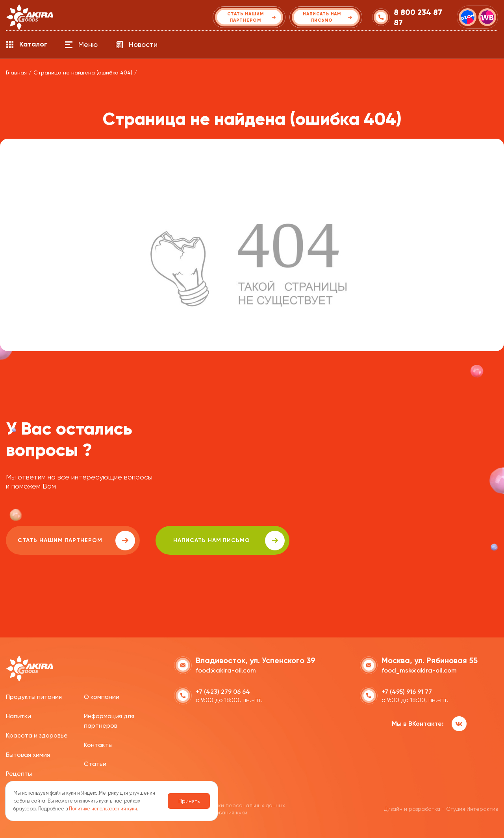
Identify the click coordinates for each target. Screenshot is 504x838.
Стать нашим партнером (76, 541)
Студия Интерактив (472, 809)
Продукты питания (34, 697)
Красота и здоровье (37, 735)
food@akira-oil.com (226, 670)
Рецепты (19, 774)
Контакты (98, 745)
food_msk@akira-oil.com (419, 670)
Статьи (95, 764)
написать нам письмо (229, 541)
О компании (102, 697)
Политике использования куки (103, 809)
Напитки (19, 716)
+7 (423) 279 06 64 (223, 692)
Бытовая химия (28, 755)
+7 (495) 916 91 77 (407, 692)
